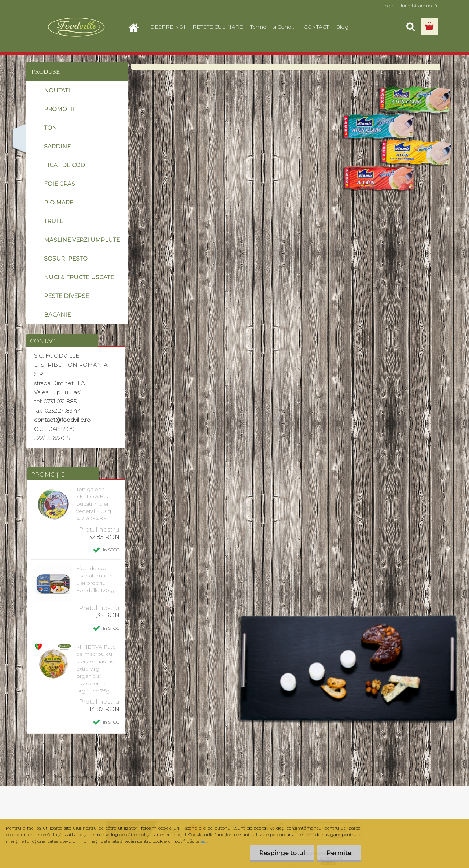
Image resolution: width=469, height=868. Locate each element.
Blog (342, 27)
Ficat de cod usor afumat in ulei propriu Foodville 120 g (95, 579)
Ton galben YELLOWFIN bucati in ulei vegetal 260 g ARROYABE (94, 504)
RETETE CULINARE (218, 27)
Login (389, 6)
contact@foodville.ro (62, 420)
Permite (339, 853)
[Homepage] (136, 27)
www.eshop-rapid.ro (94, 776)
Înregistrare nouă (419, 6)
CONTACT (316, 27)
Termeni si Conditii (273, 27)
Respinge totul (282, 853)
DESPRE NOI (168, 27)
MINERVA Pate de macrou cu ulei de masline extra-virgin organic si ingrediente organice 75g (96, 669)
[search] (410, 27)
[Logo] (76, 27)
